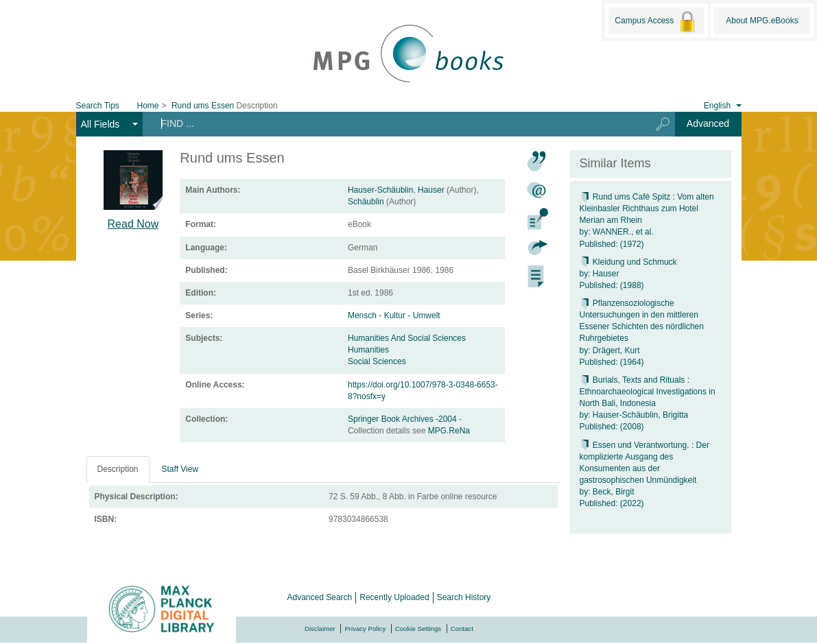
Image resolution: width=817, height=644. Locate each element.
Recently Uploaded (394, 597)
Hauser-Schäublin (380, 190)
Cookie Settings (418, 629)
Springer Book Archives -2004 (403, 419)
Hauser (431, 190)
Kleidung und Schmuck (628, 262)
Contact (462, 629)
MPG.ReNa (449, 431)
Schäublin (366, 202)
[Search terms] (391, 123)
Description (118, 469)
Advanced (708, 123)
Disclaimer (320, 629)
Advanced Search (320, 597)
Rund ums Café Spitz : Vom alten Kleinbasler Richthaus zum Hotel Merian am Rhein (647, 208)
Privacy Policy (365, 629)
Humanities (368, 350)
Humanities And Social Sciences (407, 338)
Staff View (180, 469)
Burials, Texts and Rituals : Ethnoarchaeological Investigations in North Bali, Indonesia (648, 392)
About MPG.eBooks (762, 21)
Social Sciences (377, 361)
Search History (464, 597)
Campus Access (656, 21)
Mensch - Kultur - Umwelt (394, 315)
